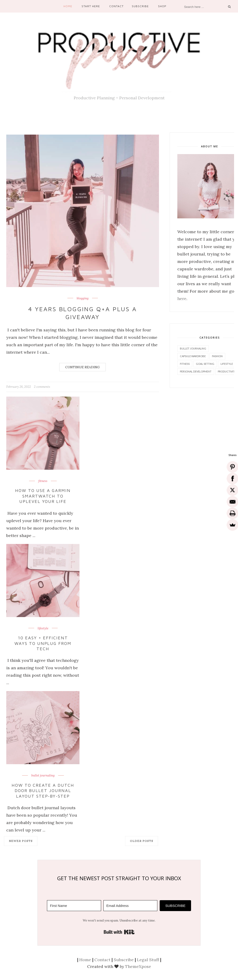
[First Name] (74, 906)
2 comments (42, 387)
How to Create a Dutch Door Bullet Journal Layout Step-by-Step (43, 791)
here (182, 299)
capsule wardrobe (193, 356)
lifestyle (43, 628)
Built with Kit (119, 932)
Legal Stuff (148, 960)
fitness (43, 481)
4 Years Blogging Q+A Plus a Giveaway (83, 313)
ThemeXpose (138, 966)
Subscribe (140, 6)
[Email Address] (131, 906)
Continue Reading (83, 367)
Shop (162, 6)
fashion (217, 356)
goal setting (205, 364)
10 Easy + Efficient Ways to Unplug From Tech (43, 643)
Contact (116, 6)
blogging (83, 298)
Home (68, 6)
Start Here (91, 6)
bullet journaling (43, 776)
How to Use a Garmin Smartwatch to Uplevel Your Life (43, 496)
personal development (196, 371)
